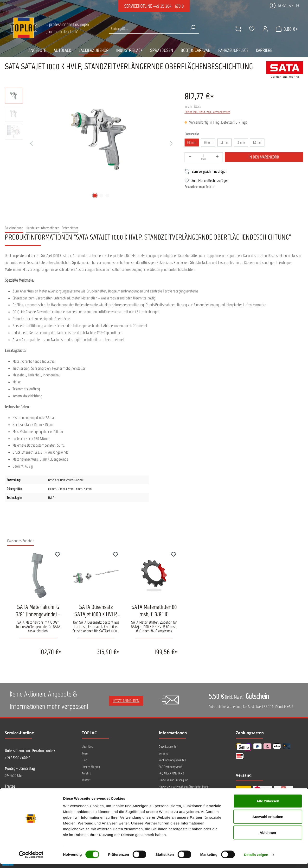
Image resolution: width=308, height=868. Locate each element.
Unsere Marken (91, 767)
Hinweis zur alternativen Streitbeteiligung (184, 787)
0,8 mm (192, 143)
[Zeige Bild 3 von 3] (108, 196)
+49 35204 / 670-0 (17, 758)
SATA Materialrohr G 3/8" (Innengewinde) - (38, 610)
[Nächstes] (171, 144)
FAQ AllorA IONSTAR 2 (172, 773)
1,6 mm (241, 143)
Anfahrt (86, 773)
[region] (90, 144)
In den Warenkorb (264, 157)
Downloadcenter (168, 747)
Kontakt (86, 780)
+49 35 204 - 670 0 (168, 6)
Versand (164, 753)
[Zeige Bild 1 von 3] (95, 196)
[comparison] (237, 29)
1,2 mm (225, 143)
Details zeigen (256, 858)
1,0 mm (208, 143)
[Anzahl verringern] (190, 157)
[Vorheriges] (31, 144)
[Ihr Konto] (264, 29)
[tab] (14, 228)
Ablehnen (268, 836)
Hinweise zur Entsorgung (173, 780)
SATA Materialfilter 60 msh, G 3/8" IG (154, 610)
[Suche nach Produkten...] (148, 29)
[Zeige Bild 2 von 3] (101, 196)
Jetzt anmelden (126, 701)
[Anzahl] (204, 157)
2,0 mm (257, 143)
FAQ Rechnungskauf (170, 767)
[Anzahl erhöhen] (218, 157)
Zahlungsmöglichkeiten (172, 760)
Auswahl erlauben (268, 821)
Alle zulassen (268, 805)
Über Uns (87, 747)
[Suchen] (192, 27)
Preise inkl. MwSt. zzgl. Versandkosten (207, 112)
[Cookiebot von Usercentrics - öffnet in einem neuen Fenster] (31, 859)
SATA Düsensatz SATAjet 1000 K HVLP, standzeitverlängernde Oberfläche (96, 610)
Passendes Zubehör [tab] (20, 541)
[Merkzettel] (251, 29)
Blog (84, 760)
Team (85, 753)
